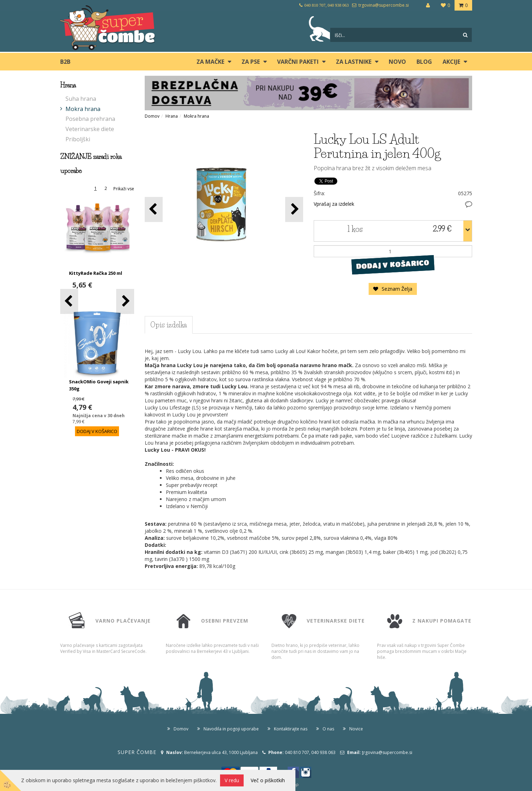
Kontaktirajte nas (291, 729)
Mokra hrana (83, 109)
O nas (328, 729)
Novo (397, 62)
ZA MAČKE (210, 62)
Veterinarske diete (90, 129)
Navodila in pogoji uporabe (231, 729)
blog (424, 62)
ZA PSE (251, 62)
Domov (152, 116)
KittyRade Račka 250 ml (96, 273)
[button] (125, 301)
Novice (356, 729)
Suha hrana (81, 99)
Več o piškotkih (268, 780)
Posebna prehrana (90, 119)
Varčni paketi (298, 62)
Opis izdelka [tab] (169, 325)
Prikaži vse (124, 189)
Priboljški (78, 139)
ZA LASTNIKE (354, 62)
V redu (232, 780)
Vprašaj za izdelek (334, 204)
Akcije (451, 62)
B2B (65, 62)
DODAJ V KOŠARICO (393, 265)
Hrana (172, 116)
